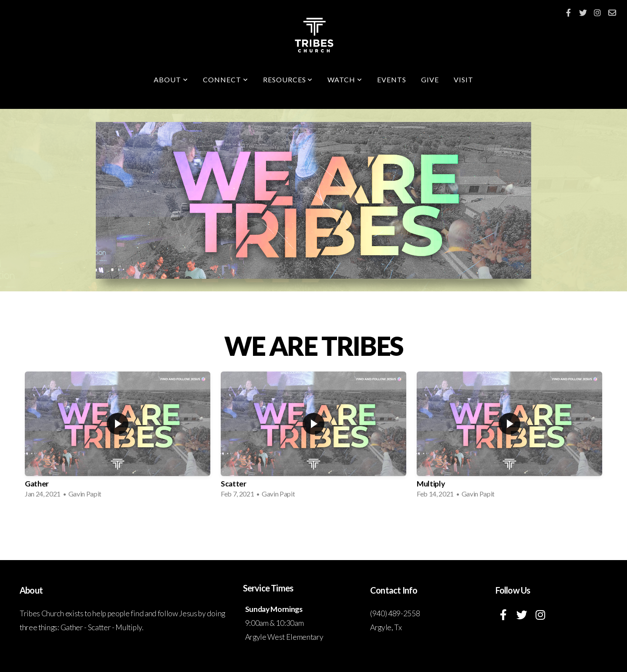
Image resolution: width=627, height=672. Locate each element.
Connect (226, 79)
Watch (345, 79)
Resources (288, 79)
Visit (464, 79)
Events (392, 79)
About (171, 79)
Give (430, 79)
